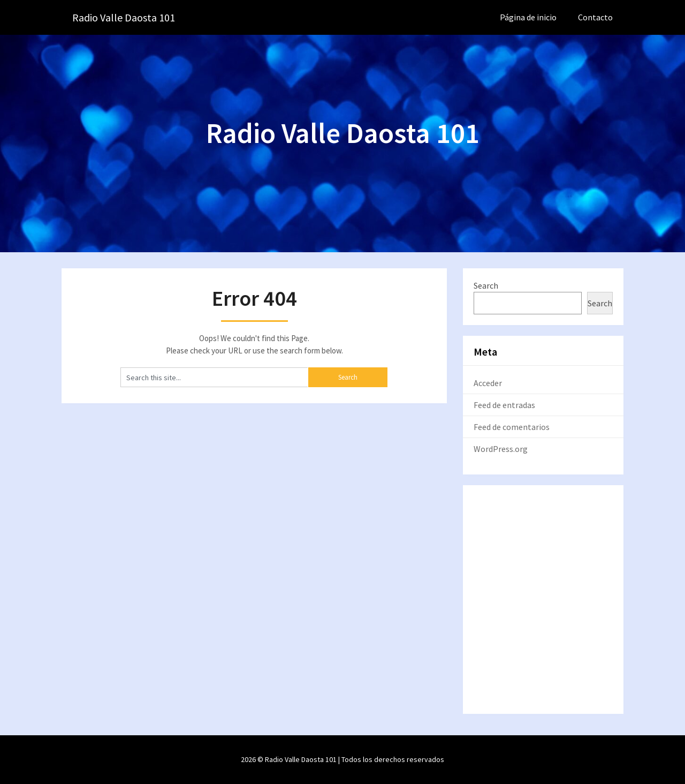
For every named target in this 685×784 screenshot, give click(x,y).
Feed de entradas (504, 405)
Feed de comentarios (512, 427)
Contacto (595, 17)
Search (486, 285)
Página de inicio (528, 17)
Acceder (488, 383)
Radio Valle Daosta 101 (124, 17)
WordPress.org (501, 449)
